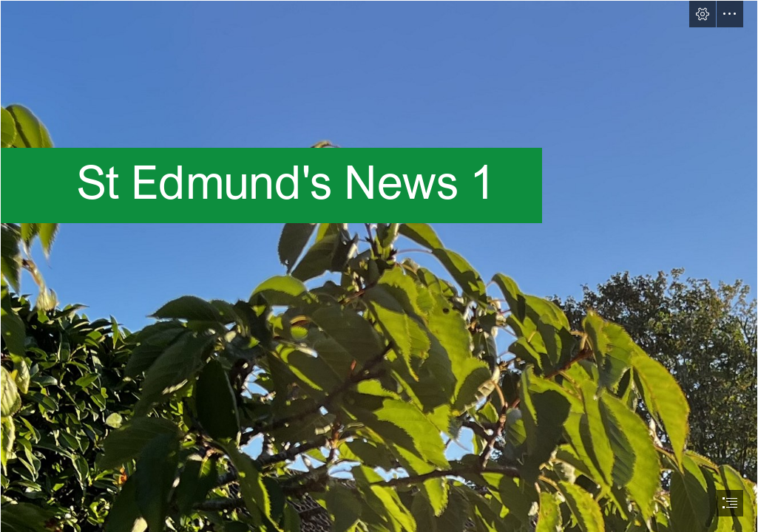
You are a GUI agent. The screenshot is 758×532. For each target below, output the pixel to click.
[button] (703, 14)
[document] (379, 266)
